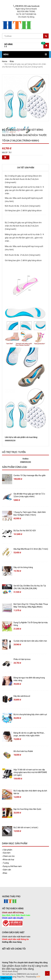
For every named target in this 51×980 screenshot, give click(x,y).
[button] (25, 54)
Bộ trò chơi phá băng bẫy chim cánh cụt (30, 714)
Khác (12, 61)
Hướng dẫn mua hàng (12, 942)
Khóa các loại (8, 860)
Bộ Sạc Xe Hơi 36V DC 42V (25, 531)
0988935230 (6, 978)
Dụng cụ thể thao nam (12, 866)
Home (5, 61)
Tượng (5, 863)
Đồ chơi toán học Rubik (23, 751)
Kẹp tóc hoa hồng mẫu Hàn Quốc (27, 809)
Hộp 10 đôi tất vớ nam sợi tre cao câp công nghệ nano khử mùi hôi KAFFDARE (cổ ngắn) (30, 772)
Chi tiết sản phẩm (26, 168)
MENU (6, 54)
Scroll (47, 973)
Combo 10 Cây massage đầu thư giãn (30, 475)
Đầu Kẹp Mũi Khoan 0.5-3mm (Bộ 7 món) (31, 549)
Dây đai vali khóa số (22, 696)
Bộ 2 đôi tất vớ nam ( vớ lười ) (26, 827)
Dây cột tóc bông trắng (23, 567)
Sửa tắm (6, 853)
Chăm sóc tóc (8, 856)
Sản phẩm (7, 850)
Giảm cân (7, 870)
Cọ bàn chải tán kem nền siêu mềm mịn (30, 641)
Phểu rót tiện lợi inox (22, 659)
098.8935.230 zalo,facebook (26, 6)
